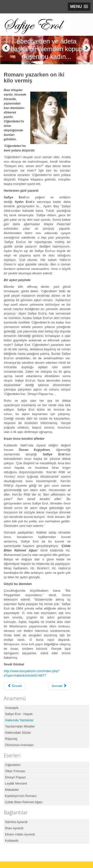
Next (87, 48)
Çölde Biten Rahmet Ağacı (24, 802)
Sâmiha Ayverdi (16, 822)
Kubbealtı (12, 841)
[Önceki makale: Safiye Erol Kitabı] (15, 686)
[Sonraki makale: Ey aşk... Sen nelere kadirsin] (59, 686)
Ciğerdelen (13, 765)
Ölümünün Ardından (19, 745)
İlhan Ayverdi (14, 828)
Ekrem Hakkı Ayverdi (20, 834)
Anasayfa (12, 708)
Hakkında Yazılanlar (19, 720)
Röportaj (11, 739)
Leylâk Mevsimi (16, 783)
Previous (6, 48)
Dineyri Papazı (15, 777)
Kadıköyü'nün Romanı (21, 796)
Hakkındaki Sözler (18, 733)
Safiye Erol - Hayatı (19, 714)
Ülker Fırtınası (15, 771)
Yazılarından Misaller (20, 726)
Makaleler (12, 790)
